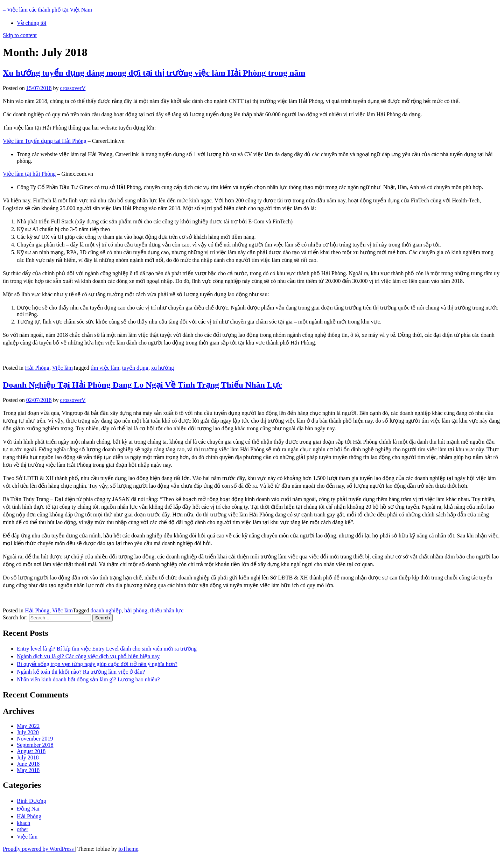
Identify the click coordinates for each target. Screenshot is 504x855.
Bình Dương (31, 801)
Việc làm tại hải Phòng (29, 174)
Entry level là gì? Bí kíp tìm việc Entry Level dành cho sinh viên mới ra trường (107, 649)
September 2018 (35, 745)
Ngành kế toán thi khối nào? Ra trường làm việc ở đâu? (81, 672)
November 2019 (35, 739)
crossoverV (73, 88)
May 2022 (28, 726)
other (23, 829)
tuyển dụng (135, 368)
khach (23, 823)
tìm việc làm (105, 368)
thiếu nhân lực (167, 610)
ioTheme (128, 849)
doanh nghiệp (106, 610)
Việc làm (62, 368)
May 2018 (28, 770)
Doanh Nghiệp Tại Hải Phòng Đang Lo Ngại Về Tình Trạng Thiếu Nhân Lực (142, 385)
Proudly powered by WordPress (39, 849)
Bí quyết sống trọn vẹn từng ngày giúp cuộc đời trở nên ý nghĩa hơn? (97, 664)
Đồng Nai (28, 809)
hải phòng (136, 610)
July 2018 (28, 757)
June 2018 (28, 764)
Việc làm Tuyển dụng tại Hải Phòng (45, 141)
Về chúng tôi (32, 23)
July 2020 (28, 732)
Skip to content (20, 35)
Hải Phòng (37, 368)
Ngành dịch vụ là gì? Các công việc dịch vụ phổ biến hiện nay (88, 656)
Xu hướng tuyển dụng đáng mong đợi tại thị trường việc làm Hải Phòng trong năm (154, 73)
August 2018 (31, 751)
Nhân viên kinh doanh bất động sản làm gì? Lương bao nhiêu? (88, 679)
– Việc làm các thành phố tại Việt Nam (47, 10)
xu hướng (163, 368)
